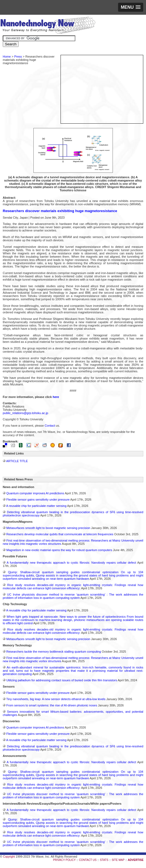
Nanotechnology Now (48, 26)
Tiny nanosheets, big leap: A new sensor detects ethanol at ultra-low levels (56, 699)
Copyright (9, 857)
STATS (104, 860)
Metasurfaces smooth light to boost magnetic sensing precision (48, 528)
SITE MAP (118, 860)
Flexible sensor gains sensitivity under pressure (38, 500)
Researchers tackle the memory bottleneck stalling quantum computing (54, 652)
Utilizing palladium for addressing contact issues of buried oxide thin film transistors (62, 680)
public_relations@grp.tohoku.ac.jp (25, 413)
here (56, 397)
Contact (50, 426)
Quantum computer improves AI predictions (35, 493)
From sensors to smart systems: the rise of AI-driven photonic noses (52, 705)
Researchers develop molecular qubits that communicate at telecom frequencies (60, 534)
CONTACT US (88, 860)
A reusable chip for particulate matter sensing (36, 506)
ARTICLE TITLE (17, 461)
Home (7, 57)
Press (18, 57)
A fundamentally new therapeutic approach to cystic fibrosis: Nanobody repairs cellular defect (71, 563)
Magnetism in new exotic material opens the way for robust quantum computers (59, 550)
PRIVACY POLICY (64, 860)
